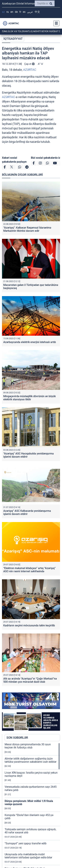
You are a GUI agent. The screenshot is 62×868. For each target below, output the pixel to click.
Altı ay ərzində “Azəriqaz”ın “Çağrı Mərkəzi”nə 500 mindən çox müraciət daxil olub (30, 680)
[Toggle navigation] (55, 23)
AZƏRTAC (30, 70)
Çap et (29, 64)
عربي (30, 12)
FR (20, 12)
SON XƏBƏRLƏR (17, 738)
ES (24, 12)
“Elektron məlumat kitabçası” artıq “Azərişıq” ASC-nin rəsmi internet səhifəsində (29, 570)
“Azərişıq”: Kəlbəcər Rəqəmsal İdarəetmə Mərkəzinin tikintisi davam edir (27, 229)
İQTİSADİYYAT (13, 39)
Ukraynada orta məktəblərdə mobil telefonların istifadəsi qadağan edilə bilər (28, 856)
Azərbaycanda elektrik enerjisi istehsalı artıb (30, 342)
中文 (37, 12)
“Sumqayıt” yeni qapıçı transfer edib (26, 843)
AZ (3, 12)
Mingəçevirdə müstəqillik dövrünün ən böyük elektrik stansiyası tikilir (30, 398)
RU (8, 12)
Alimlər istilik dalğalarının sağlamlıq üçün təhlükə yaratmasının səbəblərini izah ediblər (31, 760)
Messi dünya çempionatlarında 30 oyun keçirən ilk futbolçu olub (28, 746)
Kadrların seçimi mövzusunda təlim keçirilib (29, 625)
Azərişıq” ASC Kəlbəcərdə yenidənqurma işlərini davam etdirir (27, 512)
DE (16, 12)
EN (12, 12)
